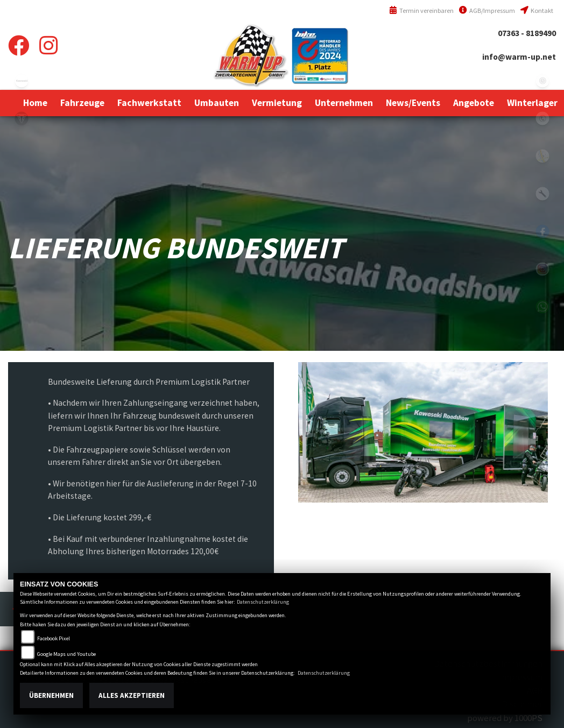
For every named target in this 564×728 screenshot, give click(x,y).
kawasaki (22, 81)
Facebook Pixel (54, 638)
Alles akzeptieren (132, 695)
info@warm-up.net (519, 57)
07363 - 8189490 (527, 33)
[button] (82, 103)
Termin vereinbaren (421, 10)
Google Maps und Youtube (66, 654)
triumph (22, 118)
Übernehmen (51, 695)
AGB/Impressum (487, 10)
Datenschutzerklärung (263, 602)
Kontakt (537, 10)
